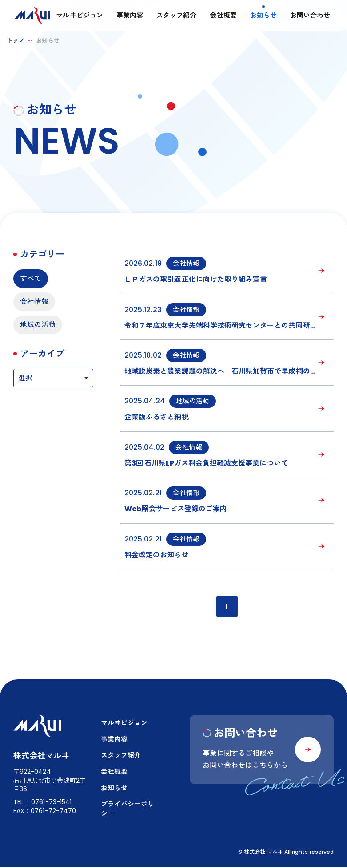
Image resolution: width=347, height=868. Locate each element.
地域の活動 (38, 325)
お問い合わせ (309, 16)
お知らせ (262, 16)
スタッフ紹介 (175, 16)
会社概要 (222, 16)
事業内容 (129, 16)
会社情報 (34, 302)
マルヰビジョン (78, 16)
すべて (31, 278)
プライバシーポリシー (128, 810)
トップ (15, 41)
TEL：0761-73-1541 (42, 803)
